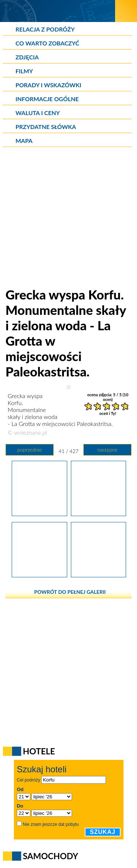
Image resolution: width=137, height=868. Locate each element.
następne (107, 450)
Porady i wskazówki (49, 85)
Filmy (24, 71)
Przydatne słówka (46, 127)
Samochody (51, 856)
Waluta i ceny (38, 113)
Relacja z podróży (45, 29)
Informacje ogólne (47, 99)
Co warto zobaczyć (47, 43)
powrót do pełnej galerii (70, 592)
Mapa (24, 141)
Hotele (39, 751)
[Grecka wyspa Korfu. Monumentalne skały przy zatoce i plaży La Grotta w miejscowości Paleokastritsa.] (39, 514)
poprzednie (29, 450)
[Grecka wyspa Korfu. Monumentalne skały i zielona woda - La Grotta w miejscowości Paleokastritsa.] (98, 514)
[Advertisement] (68, 218)
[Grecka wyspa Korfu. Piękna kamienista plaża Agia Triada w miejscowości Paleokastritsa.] (98, 575)
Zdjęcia (27, 57)
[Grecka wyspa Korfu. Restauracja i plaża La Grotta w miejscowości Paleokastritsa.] (39, 575)
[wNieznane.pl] (58, 11)
